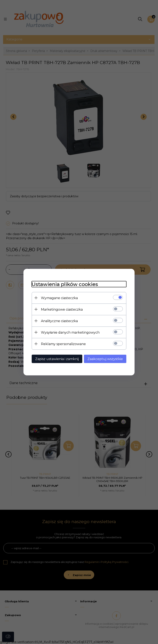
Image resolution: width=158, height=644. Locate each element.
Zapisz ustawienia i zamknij (57, 359)
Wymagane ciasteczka (59, 298)
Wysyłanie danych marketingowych (70, 332)
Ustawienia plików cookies (65, 284)
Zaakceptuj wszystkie (105, 359)
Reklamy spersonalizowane (63, 344)
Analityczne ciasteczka (59, 321)
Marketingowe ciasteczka (62, 309)
